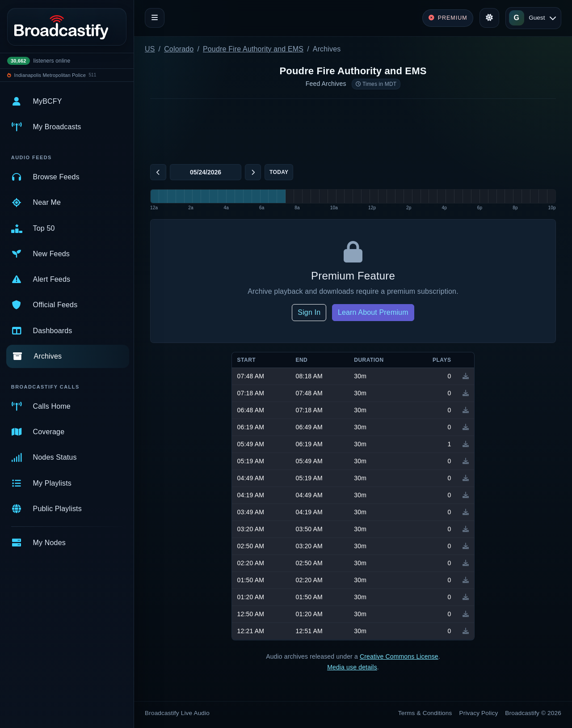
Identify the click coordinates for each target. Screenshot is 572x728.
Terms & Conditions (425, 713)
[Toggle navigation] (155, 18)
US (150, 49)
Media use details (352, 667)
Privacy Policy (479, 713)
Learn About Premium (373, 312)
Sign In (309, 312)
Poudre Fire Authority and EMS (253, 49)
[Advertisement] (353, 130)
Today (279, 172)
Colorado (179, 49)
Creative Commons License (399, 656)
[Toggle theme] (489, 18)
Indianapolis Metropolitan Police (50, 75)
